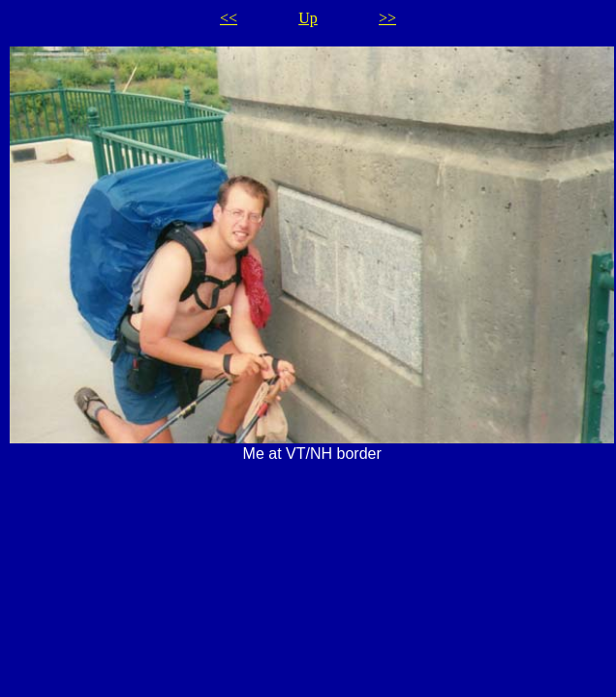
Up (308, 18)
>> (387, 18)
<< (229, 18)
